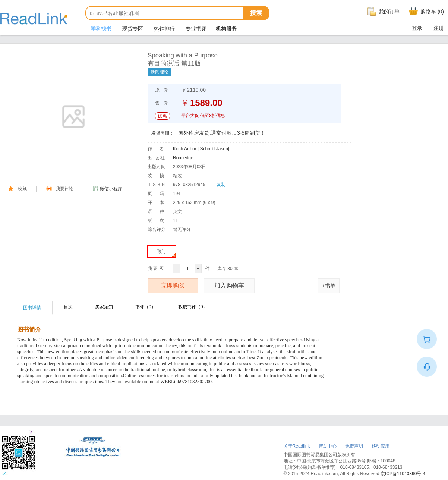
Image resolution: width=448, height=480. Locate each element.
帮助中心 (328, 446)
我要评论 (60, 189)
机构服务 (226, 29)
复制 (221, 185)
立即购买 (173, 286)
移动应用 (381, 446)
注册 (439, 28)
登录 (417, 28)
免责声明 (354, 446)
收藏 (17, 189)
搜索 (256, 13)
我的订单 (382, 12)
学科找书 (100, 29)
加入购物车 (229, 286)
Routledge (183, 158)
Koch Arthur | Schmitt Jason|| (202, 149)
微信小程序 (107, 189)
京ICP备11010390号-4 (403, 474)
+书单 (329, 286)
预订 (166, 253)
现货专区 (132, 29)
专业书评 (195, 29)
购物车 (425, 12)
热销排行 (164, 29)
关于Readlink (297, 446)
